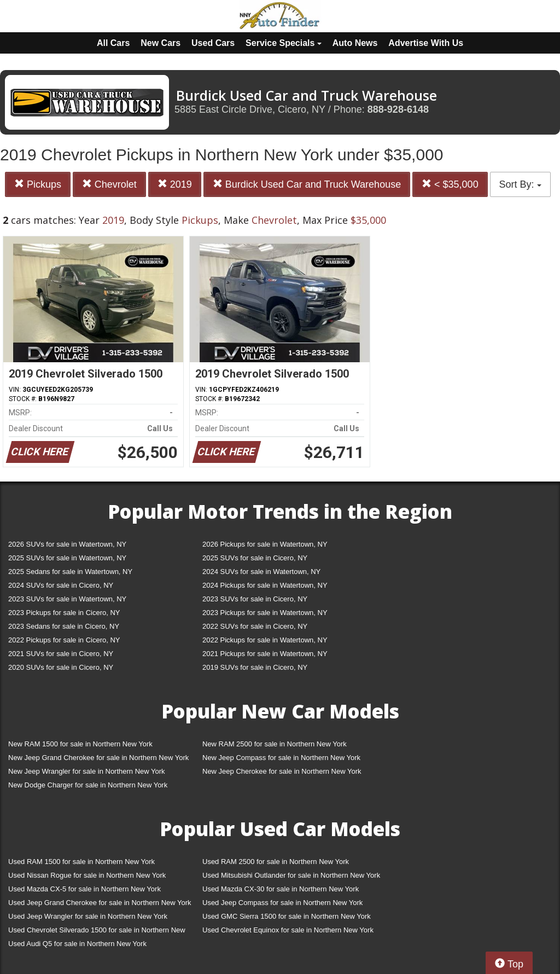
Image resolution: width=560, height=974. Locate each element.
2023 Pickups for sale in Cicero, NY (64, 613)
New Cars (161, 43)
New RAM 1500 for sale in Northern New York (80, 744)
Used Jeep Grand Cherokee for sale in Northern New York (100, 903)
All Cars (113, 43)
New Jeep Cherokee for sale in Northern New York (282, 771)
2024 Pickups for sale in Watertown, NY (265, 585)
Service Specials (284, 43)
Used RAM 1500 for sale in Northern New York (81, 862)
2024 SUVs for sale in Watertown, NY (261, 572)
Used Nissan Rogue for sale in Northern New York (87, 875)
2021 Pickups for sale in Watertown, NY (265, 654)
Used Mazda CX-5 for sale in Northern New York (84, 889)
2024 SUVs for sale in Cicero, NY (61, 585)
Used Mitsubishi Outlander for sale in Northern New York (291, 875)
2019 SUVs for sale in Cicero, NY (255, 667)
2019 (175, 184)
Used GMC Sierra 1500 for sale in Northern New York (287, 916)
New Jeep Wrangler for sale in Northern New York (87, 771)
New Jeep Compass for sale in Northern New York (281, 758)
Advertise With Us (426, 43)
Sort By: (520, 184)
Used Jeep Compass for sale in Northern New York (282, 903)
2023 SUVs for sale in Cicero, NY (255, 599)
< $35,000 (450, 184)
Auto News (355, 43)
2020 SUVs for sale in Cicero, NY (61, 667)
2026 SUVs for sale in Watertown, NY (67, 544)
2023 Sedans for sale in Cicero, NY (64, 626)
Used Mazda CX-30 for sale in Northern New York (281, 889)
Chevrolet (109, 184)
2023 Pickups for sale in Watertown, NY (265, 613)
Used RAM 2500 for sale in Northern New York (276, 862)
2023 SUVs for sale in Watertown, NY (67, 599)
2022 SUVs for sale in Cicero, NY (255, 626)
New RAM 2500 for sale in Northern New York (275, 744)
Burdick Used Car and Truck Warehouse (307, 184)
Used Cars (213, 43)
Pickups (38, 184)
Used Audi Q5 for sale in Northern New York (77, 944)
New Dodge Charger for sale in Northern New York (88, 785)
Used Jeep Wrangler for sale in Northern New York (88, 916)
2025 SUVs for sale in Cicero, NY (255, 558)
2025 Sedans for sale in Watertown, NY (70, 572)
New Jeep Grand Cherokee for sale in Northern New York (98, 758)
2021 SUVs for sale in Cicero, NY (61, 654)
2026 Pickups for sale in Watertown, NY (265, 544)
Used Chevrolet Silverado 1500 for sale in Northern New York (97, 932)
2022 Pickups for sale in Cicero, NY (64, 640)
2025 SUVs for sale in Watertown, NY (67, 558)
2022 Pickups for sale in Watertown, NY (265, 640)
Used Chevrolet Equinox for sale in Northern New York (288, 930)
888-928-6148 (398, 109)
